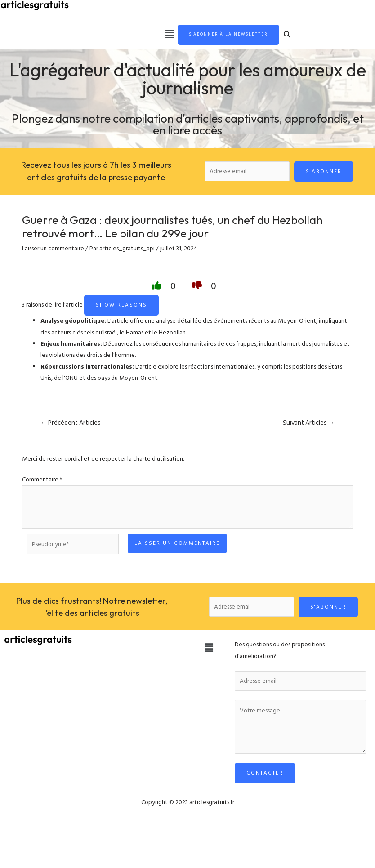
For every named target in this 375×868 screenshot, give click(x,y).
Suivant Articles (309, 424)
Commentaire (42, 481)
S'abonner (324, 172)
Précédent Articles (70, 424)
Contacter (265, 774)
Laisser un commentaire (53, 250)
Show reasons (121, 306)
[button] (154, 35)
